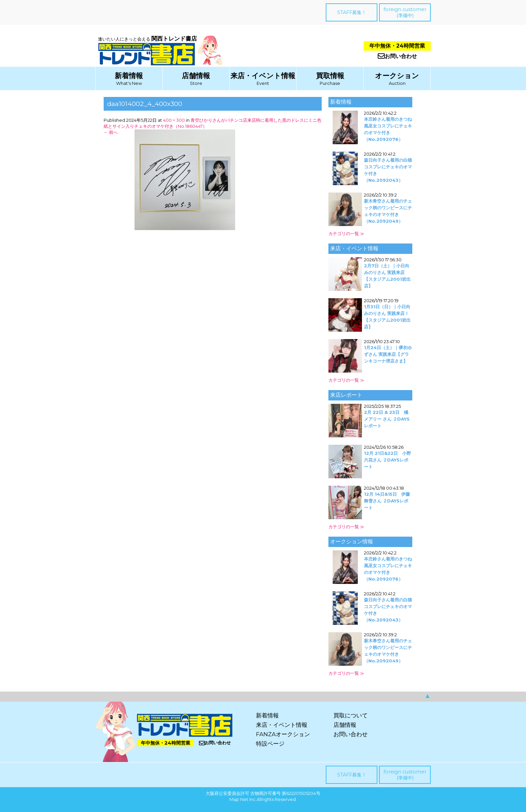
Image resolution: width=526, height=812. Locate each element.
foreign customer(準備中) (405, 12)
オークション (397, 76)
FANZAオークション (283, 734)
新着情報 (129, 76)
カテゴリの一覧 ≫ (346, 233)
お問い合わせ (397, 56)
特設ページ (270, 744)
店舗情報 (196, 76)
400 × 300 (174, 120)
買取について (351, 715)
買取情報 (330, 76)
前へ (111, 132)
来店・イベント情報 (263, 76)
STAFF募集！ (352, 12)
